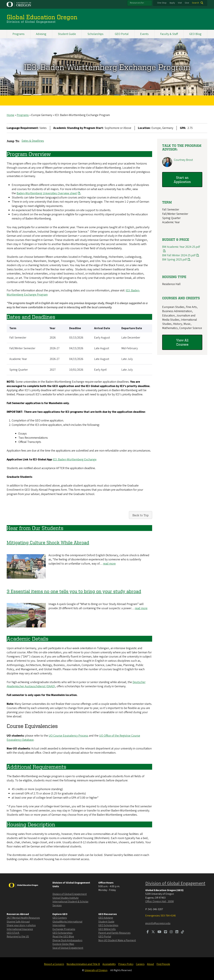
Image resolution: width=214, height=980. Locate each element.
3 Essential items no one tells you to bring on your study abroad (74, 591)
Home (10, 115)
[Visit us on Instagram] (171, 932)
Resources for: (137, 3)
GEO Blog (195, 34)
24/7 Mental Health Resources (23, 918)
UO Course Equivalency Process (68, 736)
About (150, 964)
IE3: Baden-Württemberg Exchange (75, 459)
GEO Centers (60, 918)
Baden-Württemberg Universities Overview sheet (49, 193)
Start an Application (182, 179)
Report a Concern (54, 964)
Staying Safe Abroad (18, 922)
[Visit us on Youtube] (159, 932)
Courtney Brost (183, 160)
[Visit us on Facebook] (148, 932)
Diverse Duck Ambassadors (67, 940)
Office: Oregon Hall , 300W (159, 901)
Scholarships (95, 34)
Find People (163, 964)
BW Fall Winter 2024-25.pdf (179, 255)
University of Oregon (96, 970)
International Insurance (20, 929)
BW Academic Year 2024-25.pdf (181, 247)
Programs (19, 34)
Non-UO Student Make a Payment (117, 940)
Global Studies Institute (66, 898)
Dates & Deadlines (33, 141)
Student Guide (67, 34)
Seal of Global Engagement (68, 948)
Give (187, 3)
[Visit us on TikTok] (183, 932)
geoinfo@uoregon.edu (158, 923)
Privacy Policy (126, 964)
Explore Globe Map (63, 944)
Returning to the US (18, 937)
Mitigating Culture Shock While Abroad (48, 542)
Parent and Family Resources (114, 933)
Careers (140, 964)
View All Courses (182, 342)
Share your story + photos (21, 925)
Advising (41, 34)
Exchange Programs (64, 929)
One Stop (162, 3)
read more (109, 564)
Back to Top (141, 515)
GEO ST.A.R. (13, 933)
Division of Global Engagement (70, 894)
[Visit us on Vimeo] (166, 932)
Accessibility (109, 964)
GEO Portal (122, 34)
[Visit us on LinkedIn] (177, 932)
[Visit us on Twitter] (153, 932)
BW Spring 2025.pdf (174, 259)
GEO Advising (106, 918)
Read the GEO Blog (63, 937)
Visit (180, 3)
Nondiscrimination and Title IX (83, 964)
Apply (172, 3)
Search (195, 3)
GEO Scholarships (62, 933)
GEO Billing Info (107, 929)
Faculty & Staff (169, 34)
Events (144, 34)
